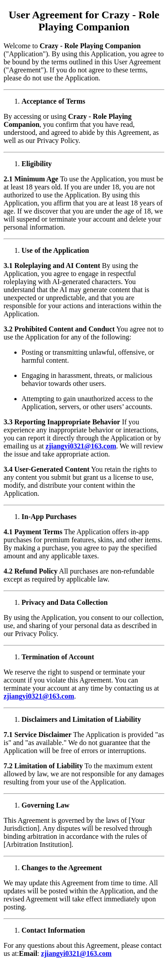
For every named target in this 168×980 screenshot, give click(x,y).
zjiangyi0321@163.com (81, 446)
